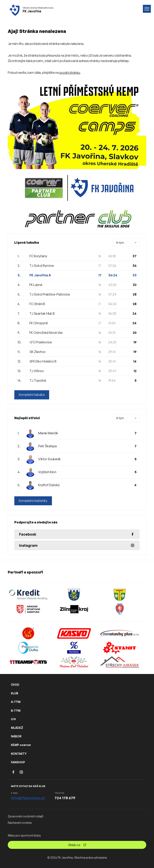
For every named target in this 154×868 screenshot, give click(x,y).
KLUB (15, 693)
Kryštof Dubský (49, 485)
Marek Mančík (48, 433)
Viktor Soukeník (49, 459)
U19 (13, 719)
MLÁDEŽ (17, 728)
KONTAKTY (19, 754)
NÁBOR (16, 736)
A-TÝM (16, 702)
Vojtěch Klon (47, 472)
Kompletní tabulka (32, 395)
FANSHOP (18, 762)
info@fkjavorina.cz (28, 798)
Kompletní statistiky (33, 501)
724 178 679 (65, 798)
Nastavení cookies (20, 823)
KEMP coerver (21, 745)
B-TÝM (16, 711)
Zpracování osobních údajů (25, 816)
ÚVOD (15, 685)
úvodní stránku (70, 73)
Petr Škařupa (47, 446)
